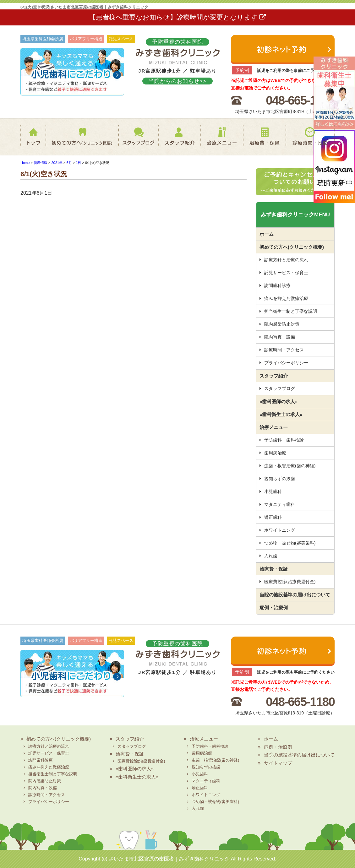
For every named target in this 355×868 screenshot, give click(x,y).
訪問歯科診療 (277, 285)
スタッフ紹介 (176, 140)
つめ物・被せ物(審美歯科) (290, 543)
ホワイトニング (280, 530)
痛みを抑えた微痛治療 (286, 298)
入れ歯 (271, 556)
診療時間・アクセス (284, 350)
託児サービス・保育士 (286, 273)
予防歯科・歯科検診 (284, 440)
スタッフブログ (132, 140)
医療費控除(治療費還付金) (290, 582)
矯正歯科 (273, 517)
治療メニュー (221, 140)
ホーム (35, 140)
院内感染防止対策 (282, 324)
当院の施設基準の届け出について (295, 595)
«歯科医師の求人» (279, 401)
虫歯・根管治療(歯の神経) (290, 466)
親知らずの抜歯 (280, 479)
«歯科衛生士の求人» (281, 414)
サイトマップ (278, 763)
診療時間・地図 (310, 140)
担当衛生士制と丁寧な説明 (291, 311)
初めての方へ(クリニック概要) (80, 140)
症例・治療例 (274, 608)
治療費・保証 (264, 140)
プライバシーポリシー (286, 363)
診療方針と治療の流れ (286, 260)
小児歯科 (273, 491)
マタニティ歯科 (280, 504)
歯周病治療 (275, 453)
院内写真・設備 (280, 337)
